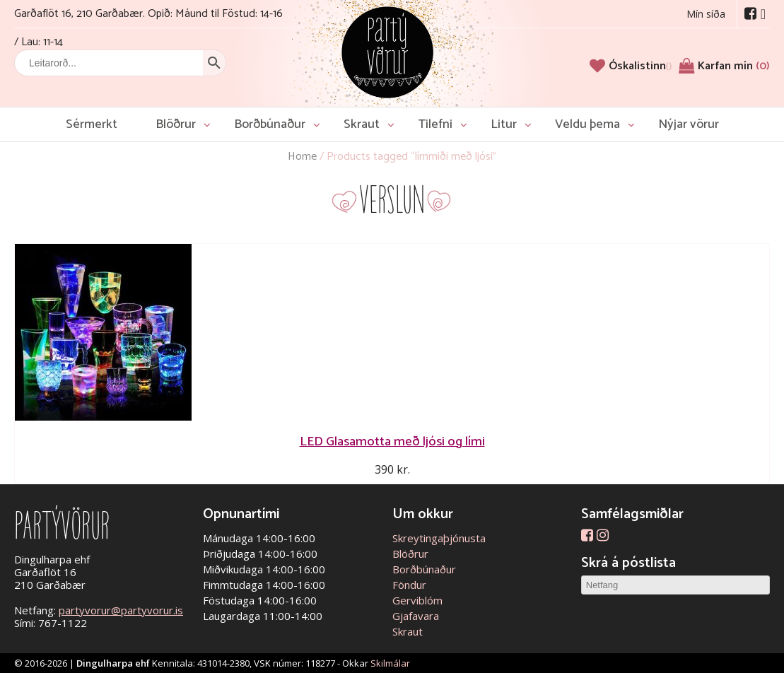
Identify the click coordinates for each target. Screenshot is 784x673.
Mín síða (706, 14)
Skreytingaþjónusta (439, 538)
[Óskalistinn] (640, 66)
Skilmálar (390, 663)
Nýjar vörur (689, 124)
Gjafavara (416, 616)
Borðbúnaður (270, 124)
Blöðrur (176, 124)
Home (302, 157)
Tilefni (435, 124)
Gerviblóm (417, 600)
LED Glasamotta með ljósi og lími (392, 441)
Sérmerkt (92, 124)
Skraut (362, 124)
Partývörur (387, 51)
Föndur (409, 585)
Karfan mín (734, 66)
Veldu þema (587, 124)
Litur (504, 124)
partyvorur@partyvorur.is (121, 610)
